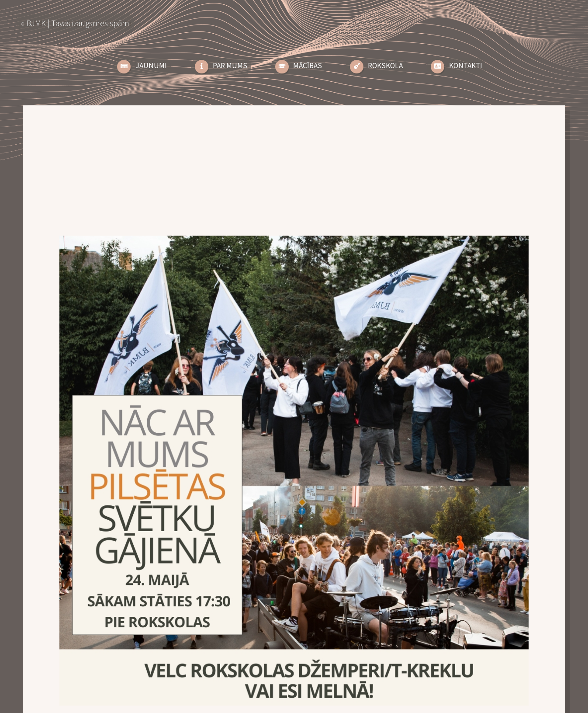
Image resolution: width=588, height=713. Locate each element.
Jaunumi (151, 66)
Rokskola (385, 66)
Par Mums (230, 66)
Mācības (308, 66)
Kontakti (466, 66)
